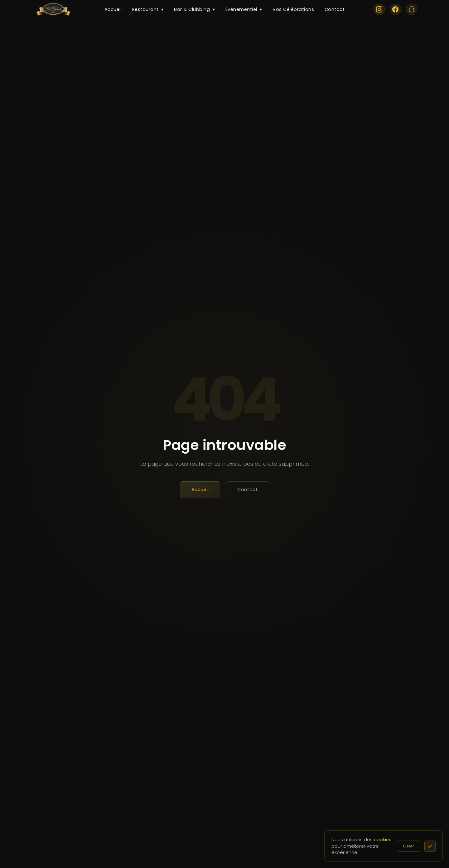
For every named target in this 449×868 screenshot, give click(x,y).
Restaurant (148, 10)
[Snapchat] (412, 9)
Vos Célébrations (293, 9)
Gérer (415, 846)
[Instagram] (379, 9)
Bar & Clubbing (194, 10)
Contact (335, 9)
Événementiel (244, 10)
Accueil (113, 9)
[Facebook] (395, 9)
